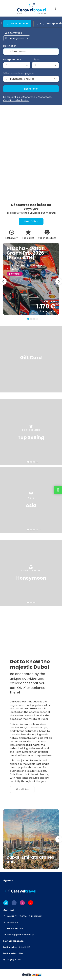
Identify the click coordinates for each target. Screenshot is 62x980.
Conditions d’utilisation (16, 100)
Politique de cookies (13, 953)
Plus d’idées (31, 221)
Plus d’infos (22, 789)
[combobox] (31, 52)
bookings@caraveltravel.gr (20, 935)
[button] (2, 23)
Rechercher (31, 89)
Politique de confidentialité (17, 947)
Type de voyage (13, 33)
